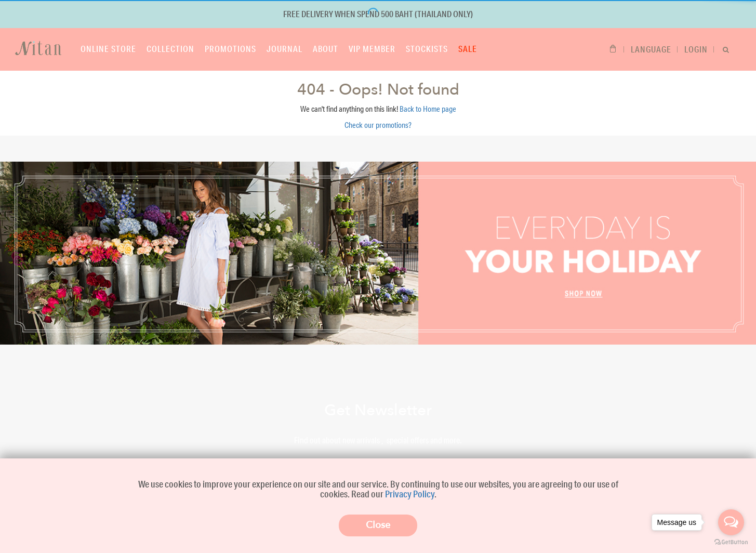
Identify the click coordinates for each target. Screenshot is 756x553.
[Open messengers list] (731, 522)
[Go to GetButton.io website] (731, 542)
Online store (108, 49)
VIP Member (372, 49)
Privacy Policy (410, 494)
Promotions (230, 49)
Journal (284, 49)
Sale (468, 49)
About (326, 49)
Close (378, 525)
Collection (170, 49)
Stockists (427, 49)
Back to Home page (428, 109)
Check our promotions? (378, 125)
